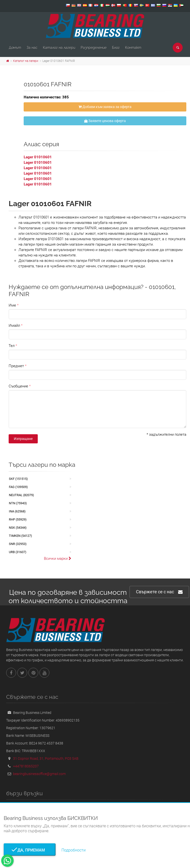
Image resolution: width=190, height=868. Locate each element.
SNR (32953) (18, 544)
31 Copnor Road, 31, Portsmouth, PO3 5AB (46, 759)
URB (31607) (18, 552)
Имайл (14, 325)
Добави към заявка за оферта (105, 107)
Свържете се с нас (159, 592)
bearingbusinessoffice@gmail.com (39, 774)
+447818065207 (26, 766)
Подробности (74, 850)
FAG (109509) (18, 487)
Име (12, 305)
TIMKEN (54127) (20, 536)
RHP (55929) (18, 519)
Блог (116, 48)
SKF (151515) (18, 479)
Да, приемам (30, 850)
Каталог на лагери (59, 48)
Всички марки (58, 559)
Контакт (133, 48)
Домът (15, 48)
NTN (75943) (18, 503)
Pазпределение (94, 48)
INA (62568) (17, 511)
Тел (12, 346)
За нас (32, 48)
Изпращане (23, 439)
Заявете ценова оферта (105, 121)
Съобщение (18, 386)
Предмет (16, 366)
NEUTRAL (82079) (21, 495)
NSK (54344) (18, 528)
